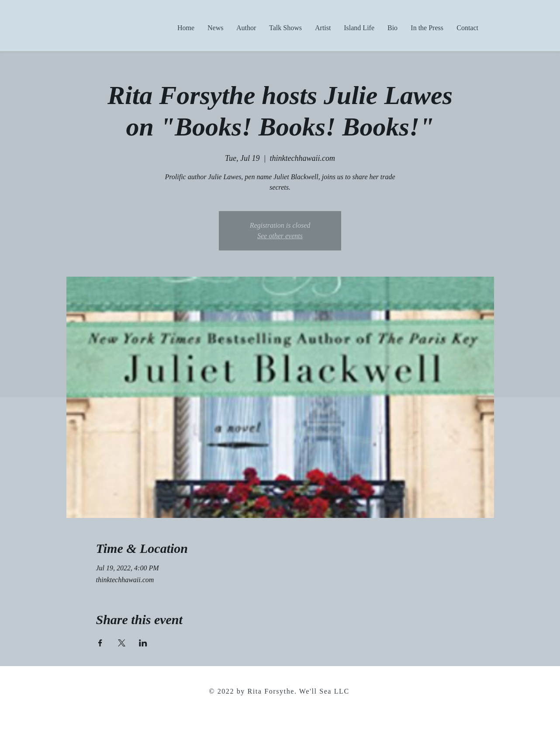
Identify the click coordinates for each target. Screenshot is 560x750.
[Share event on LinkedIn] (143, 643)
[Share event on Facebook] (100, 643)
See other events (280, 236)
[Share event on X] (122, 643)
